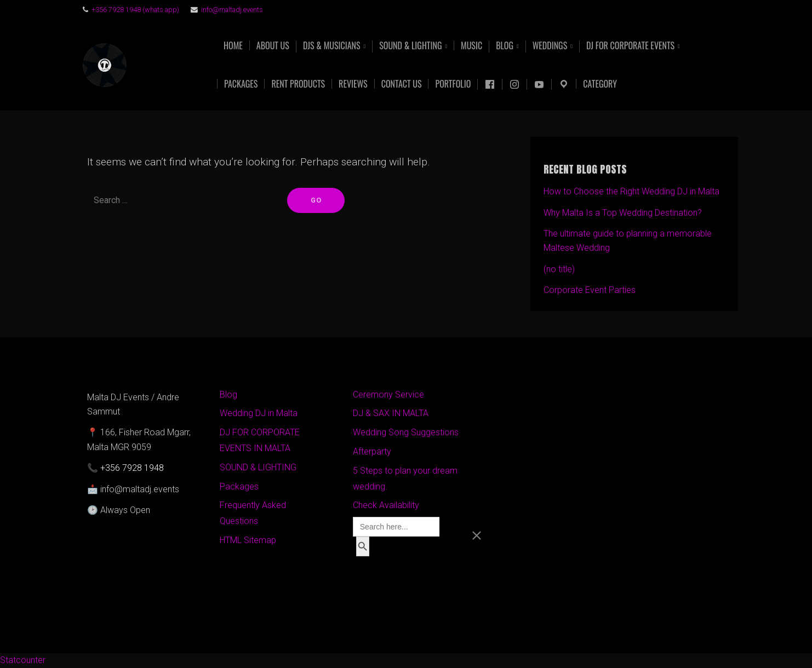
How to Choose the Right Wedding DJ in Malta (631, 191)
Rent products (298, 84)
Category (600, 84)
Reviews (353, 84)
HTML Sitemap (248, 540)
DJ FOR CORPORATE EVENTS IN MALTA (260, 440)
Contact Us (402, 84)
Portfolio (453, 84)
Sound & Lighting (410, 46)
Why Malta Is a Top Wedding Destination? (623, 213)
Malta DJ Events (171, 65)
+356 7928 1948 (132, 468)
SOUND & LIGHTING (258, 467)
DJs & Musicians (332, 46)
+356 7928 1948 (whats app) (135, 10)
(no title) (559, 269)
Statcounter (23, 660)
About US (273, 45)
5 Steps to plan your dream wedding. (405, 479)
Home (233, 45)
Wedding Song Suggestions (406, 432)
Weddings (550, 46)
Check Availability (386, 505)
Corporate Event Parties (590, 290)
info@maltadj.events (232, 10)
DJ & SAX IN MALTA (391, 413)
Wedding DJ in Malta (259, 413)
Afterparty (372, 451)
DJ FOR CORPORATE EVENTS (630, 46)
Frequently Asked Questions (253, 513)
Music (471, 45)
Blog (505, 46)
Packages (241, 84)
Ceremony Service (388, 395)
